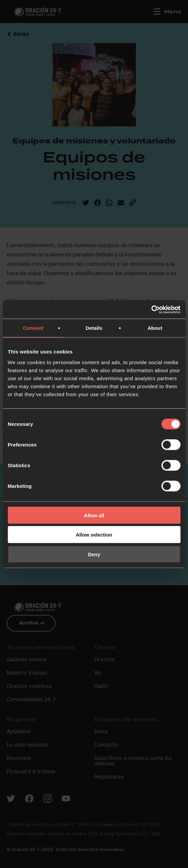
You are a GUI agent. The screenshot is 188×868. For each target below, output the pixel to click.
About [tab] (155, 328)
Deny (94, 554)
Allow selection (94, 535)
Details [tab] (94, 328)
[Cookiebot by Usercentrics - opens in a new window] (151, 309)
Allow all (94, 515)
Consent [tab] (33, 328)
